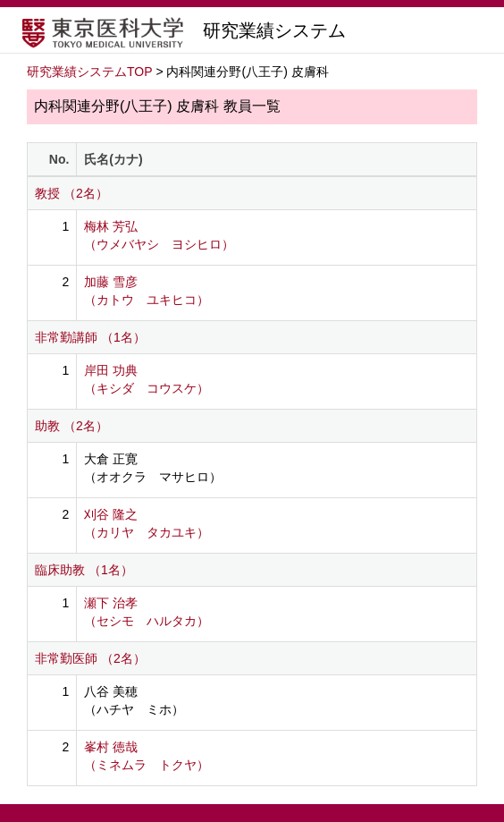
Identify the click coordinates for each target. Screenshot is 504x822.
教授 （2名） (71, 193)
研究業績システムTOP (90, 72)
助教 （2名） (71, 426)
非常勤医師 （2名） (90, 658)
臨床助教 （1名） (84, 570)
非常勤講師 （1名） (90, 337)
